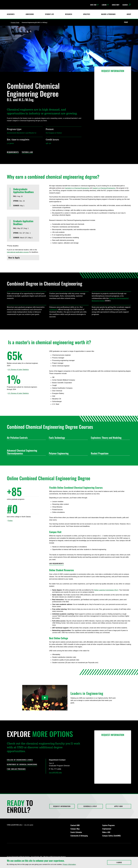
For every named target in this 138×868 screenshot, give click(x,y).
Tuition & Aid (27, 152)
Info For (94, 5)
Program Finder (15, 22)
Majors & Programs (108, 14)
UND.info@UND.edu (14, 825)
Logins (105, 5)
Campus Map (75, 829)
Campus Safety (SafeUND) (112, 836)
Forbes (10, 521)
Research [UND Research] (69, 14)
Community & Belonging (79, 836)
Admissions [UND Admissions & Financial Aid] (30, 14)
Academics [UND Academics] (11, 14)
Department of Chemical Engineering (22, 764)
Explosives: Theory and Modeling (110, 438)
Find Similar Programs (16, 769)
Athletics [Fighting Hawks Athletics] (87, 14)
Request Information (62, 806)
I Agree (124, 862)
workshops (53, 310)
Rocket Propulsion (110, 453)
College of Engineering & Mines (20, 760)
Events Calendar (76, 832)
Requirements (13, 152)
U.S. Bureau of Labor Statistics (18, 370)
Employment (107, 829)
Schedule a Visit (90, 806)
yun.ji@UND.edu (55, 773)
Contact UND (75, 825)
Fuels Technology (68, 438)
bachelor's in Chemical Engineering (77, 188)
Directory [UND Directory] (116, 5)
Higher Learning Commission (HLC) (106, 590)
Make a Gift (106, 832)
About (129, 14)
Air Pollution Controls (26, 438)
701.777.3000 (29, 825)
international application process (18, 252)
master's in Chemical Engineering (104, 188)
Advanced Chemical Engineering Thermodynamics (26, 452)
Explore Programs (109, 825)
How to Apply (23, 258)
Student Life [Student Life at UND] (50, 14)
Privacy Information (69, 864)
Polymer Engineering (68, 453)
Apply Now (118, 806)
